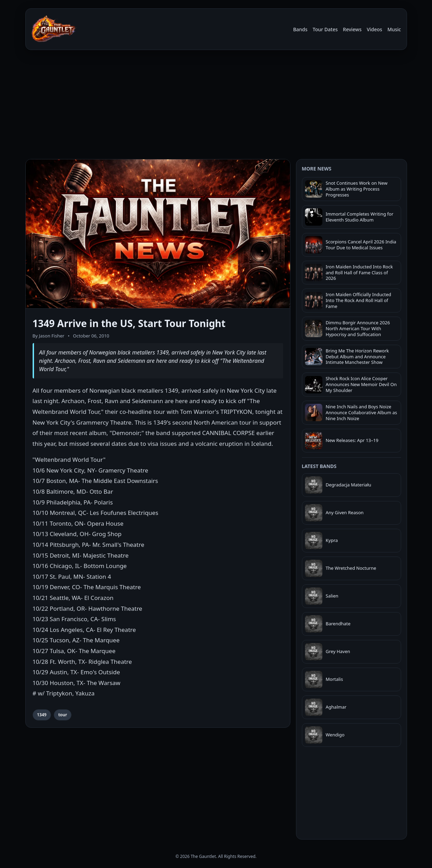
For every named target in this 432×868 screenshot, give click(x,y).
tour (63, 715)
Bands (300, 29)
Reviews (352, 29)
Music (394, 29)
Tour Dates (325, 29)
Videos (374, 29)
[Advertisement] (216, 103)
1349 (42, 715)
